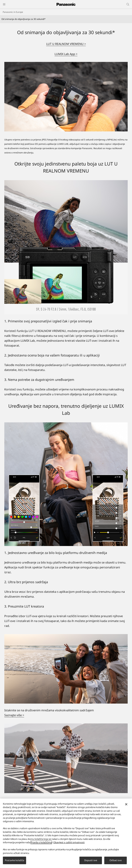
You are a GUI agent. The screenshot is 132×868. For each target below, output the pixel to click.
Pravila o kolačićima (41, 842)
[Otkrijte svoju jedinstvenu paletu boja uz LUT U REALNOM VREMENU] (66, 247)
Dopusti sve (91, 860)
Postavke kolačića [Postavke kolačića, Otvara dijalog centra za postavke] (14, 860)
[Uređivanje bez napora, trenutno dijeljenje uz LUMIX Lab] (66, 484)
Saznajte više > (14, 715)
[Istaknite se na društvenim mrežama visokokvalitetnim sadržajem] (66, 669)
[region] (66, 833)
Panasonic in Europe (13, 12)
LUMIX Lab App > (66, 54)
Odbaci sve (115, 860)
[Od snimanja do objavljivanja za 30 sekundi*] (66, 97)
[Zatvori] (126, 804)
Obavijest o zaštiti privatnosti (69, 842)
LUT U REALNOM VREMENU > (66, 44)
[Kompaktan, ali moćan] (66, 758)
